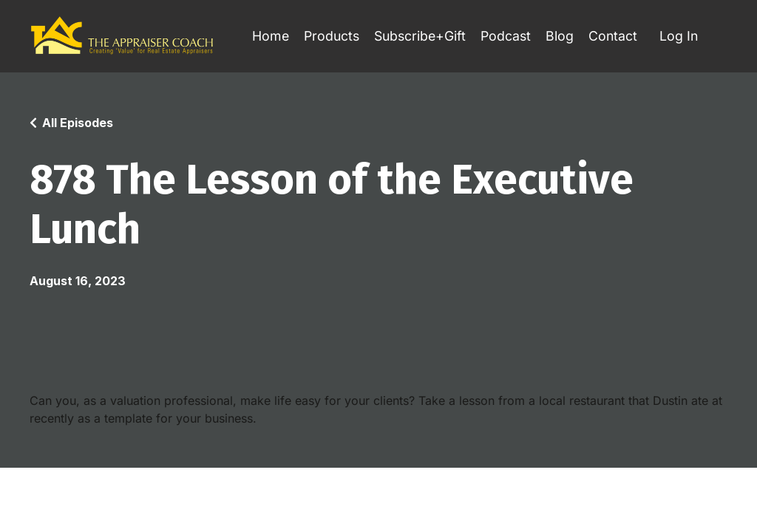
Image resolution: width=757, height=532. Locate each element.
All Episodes (78, 123)
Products (325, 36)
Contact (612, 36)
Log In (678, 36)
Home (262, 36)
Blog (558, 36)
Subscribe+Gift (415, 36)
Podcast (503, 36)
